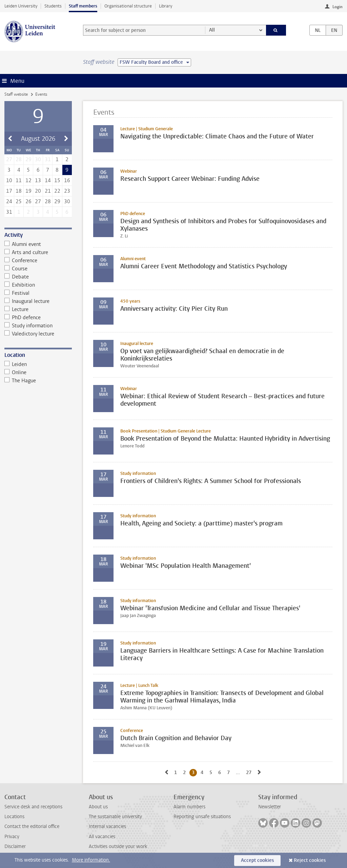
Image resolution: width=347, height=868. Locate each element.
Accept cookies (257, 860)
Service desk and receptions (33, 807)
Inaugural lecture (27, 301)
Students (53, 6)
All (212, 30)
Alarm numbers (189, 807)
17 (9, 191)
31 (9, 212)
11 (19, 180)
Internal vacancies (107, 826)
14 (48, 180)
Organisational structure (128, 6)
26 (28, 201)
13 (38, 180)
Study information (29, 326)
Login (338, 7)
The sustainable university (115, 817)
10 (9, 180)
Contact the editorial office (32, 826)
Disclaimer (15, 846)
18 (19, 191)
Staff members (83, 6)
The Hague (20, 381)
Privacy (12, 837)
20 (38, 191)
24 (9, 201)
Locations (14, 817)
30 (67, 201)
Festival (17, 293)
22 (57, 191)
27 (38, 201)
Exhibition (20, 285)
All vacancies (102, 837)
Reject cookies (310, 860)
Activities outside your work (118, 846)
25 (19, 201)
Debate (17, 277)
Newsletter (270, 807)
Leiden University (21, 6)
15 (57, 180)
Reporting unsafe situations (202, 817)
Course (16, 269)
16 (67, 180)
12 (28, 180)
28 (48, 201)
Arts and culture (26, 252)
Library (166, 6)
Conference (21, 261)
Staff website (16, 94)
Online (16, 372)
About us (98, 807)
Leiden (16, 364)
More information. (91, 860)
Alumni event (23, 244)
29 (57, 201)
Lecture (17, 309)
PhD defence (23, 317)
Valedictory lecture (29, 334)
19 (28, 191)
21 (48, 191)
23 (67, 191)
